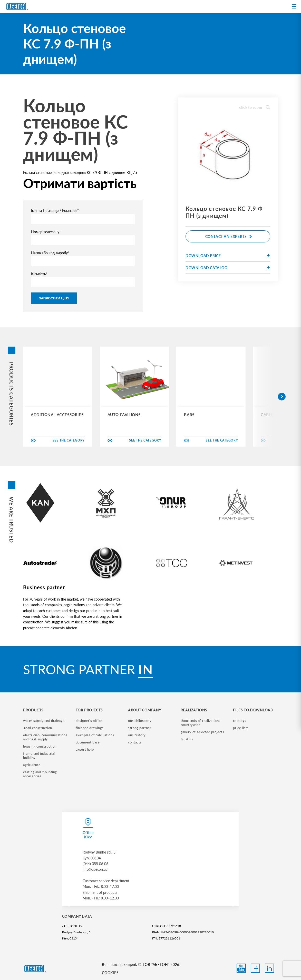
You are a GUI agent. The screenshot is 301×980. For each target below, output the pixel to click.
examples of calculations (95, 735)
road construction (38, 728)
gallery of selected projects (202, 732)
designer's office (89, 721)
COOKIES (110, 973)
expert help (85, 749)
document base (88, 742)
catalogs (240, 721)
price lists (241, 728)
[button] (282, 397)
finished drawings (90, 728)
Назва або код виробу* (83, 258)
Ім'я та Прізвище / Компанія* (83, 216)
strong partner (140, 728)
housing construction (40, 746)
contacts (135, 742)
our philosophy (140, 721)
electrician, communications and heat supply (46, 737)
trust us (187, 739)
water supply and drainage (44, 721)
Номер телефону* (83, 237)
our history (137, 735)
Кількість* (83, 279)
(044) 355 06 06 (95, 864)
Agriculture (32, 765)
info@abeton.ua (95, 869)
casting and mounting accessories (41, 774)
